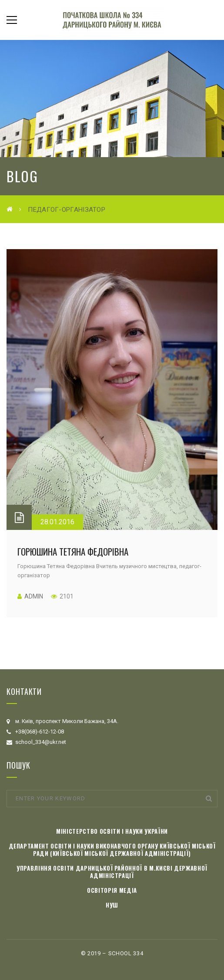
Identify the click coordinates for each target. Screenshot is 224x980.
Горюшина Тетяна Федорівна (73, 551)
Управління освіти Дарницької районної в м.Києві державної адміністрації (112, 872)
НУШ (112, 905)
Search (209, 798)
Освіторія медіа (112, 890)
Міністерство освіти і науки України (112, 831)
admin (34, 596)
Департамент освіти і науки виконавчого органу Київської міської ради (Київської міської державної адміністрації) (112, 850)
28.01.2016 (57, 522)
